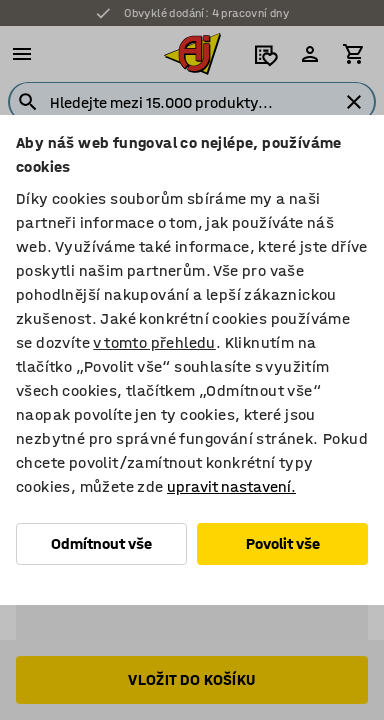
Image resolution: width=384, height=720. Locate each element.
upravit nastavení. (231, 486)
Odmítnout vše (101, 543)
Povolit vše (283, 543)
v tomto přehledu (154, 342)
